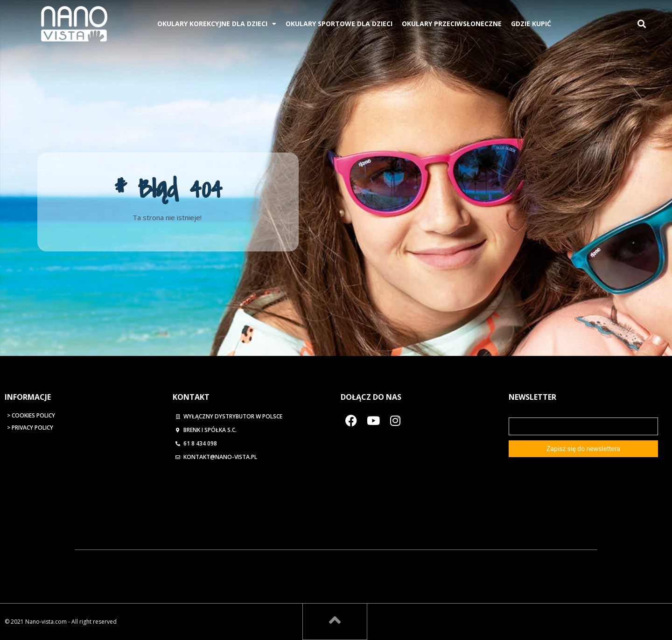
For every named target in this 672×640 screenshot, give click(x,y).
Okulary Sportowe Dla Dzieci (339, 24)
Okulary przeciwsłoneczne (452, 24)
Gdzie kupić (531, 24)
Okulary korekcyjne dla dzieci (217, 24)
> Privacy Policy (30, 428)
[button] (641, 24)
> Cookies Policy (31, 415)
